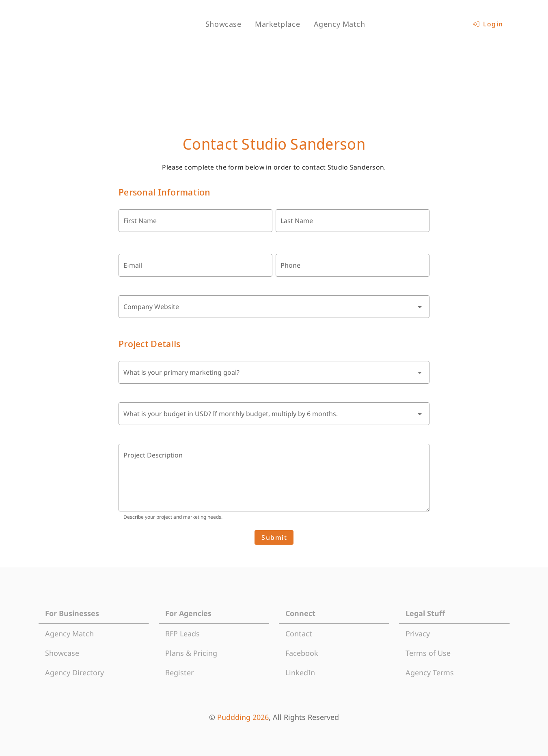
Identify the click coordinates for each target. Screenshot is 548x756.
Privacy (418, 634)
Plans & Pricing (191, 653)
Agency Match (69, 634)
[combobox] (274, 307)
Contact (299, 634)
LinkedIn (300, 672)
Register (179, 672)
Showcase (62, 653)
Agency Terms (430, 672)
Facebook (302, 653)
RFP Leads (182, 634)
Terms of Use (428, 653)
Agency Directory (74, 672)
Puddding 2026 (243, 717)
